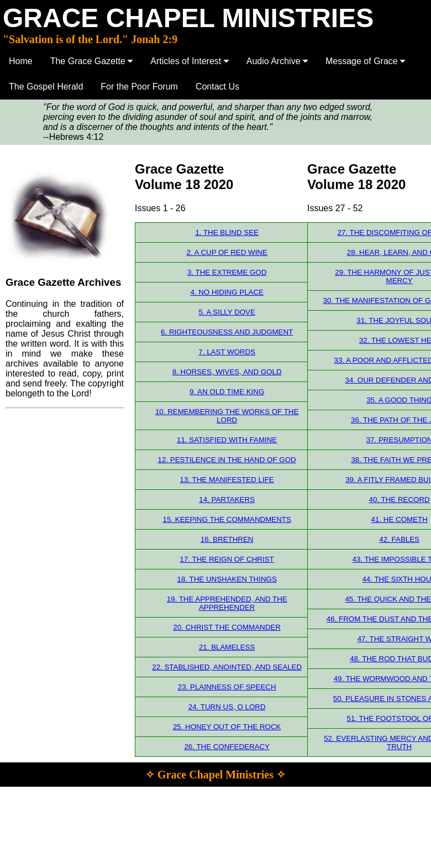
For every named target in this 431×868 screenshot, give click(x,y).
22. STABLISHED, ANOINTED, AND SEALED (227, 667)
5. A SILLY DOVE (227, 312)
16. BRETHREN (227, 539)
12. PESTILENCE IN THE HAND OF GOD (227, 460)
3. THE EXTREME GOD (227, 272)
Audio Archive (277, 61)
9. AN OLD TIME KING (227, 392)
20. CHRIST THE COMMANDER (227, 627)
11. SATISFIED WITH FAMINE (227, 440)
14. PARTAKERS (227, 500)
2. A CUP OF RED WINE (227, 252)
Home (21, 61)
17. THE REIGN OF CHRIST (227, 559)
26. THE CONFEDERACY (227, 747)
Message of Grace (365, 61)
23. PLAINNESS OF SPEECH (227, 687)
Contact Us (217, 87)
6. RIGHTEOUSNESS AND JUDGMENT (227, 332)
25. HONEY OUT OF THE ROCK (227, 727)
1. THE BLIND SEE (227, 232)
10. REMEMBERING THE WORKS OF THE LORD (227, 416)
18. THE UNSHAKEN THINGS (227, 579)
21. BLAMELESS (227, 647)
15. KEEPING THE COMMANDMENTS (227, 519)
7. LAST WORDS (227, 352)
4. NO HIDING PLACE (227, 292)
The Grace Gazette (92, 61)
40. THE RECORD (400, 500)
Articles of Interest (190, 61)
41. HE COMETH (400, 519)
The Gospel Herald (46, 87)
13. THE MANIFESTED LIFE (227, 480)
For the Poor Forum (139, 87)
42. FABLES (399, 539)
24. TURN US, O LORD (227, 707)
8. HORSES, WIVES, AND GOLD (227, 372)
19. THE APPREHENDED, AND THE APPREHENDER (227, 603)
